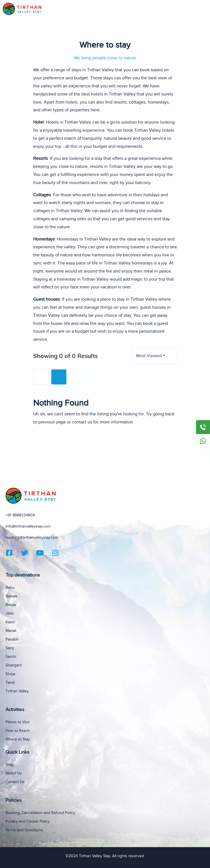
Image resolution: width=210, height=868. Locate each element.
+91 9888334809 (20, 515)
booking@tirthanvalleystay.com (32, 538)
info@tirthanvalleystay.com (28, 526)
